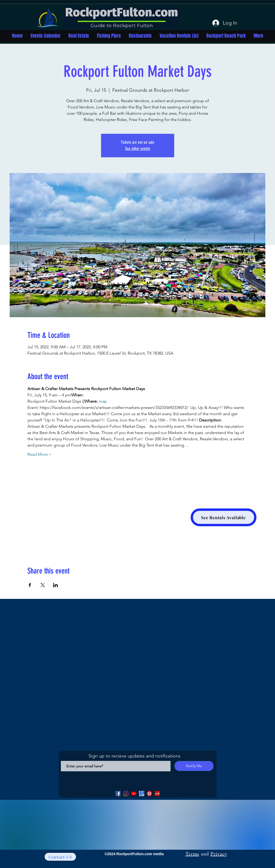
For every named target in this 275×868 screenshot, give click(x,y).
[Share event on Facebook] (30, 585)
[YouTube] (134, 794)
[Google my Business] (142, 794)
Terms (192, 854)
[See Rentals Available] (224, 517)
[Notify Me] (194, 766)
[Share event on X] (43, 585)
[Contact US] (60, 857)
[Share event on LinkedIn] (55, 585)
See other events (138, 149)
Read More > (40, 454)
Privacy (219, 854)
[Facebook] (118, 794)
